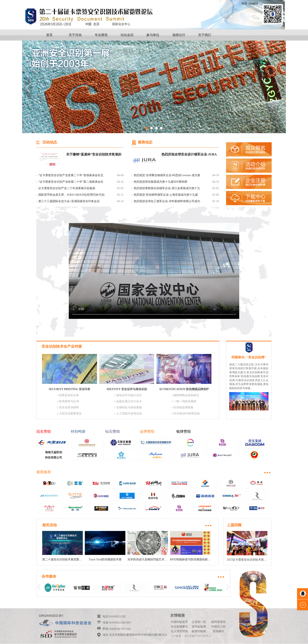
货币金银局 (199, 627)
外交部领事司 (179, 627)
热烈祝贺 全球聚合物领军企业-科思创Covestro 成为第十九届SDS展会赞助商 (167, 176)
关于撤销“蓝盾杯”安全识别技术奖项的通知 (94, 155)
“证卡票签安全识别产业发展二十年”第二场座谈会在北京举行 (71, 183)
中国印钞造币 (179, 622)
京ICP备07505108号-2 (198, 636)
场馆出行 (179, 35)
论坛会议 (127, 35)
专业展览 (101, 35)
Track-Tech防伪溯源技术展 (105, 559)
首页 (49, 35)
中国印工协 (218, 627)
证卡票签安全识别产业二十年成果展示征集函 (67, 188)
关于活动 (75, 35)
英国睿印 (218, 631)
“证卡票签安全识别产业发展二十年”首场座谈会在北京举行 (71, 176)
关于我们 (205, 35)
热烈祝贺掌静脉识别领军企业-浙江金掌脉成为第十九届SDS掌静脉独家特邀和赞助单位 (167, 189)
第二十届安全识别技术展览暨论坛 (64, 559)
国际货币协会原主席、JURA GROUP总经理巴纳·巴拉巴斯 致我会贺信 (72, 196)
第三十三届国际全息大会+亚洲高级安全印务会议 (69, 201)
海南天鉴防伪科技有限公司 (54, 455)
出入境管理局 (179, 631)
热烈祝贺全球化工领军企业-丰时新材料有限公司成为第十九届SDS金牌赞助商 (167, 202)
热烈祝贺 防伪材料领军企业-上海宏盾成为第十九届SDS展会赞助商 (166, 196)
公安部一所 (199, 622)
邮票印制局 (199, 631)
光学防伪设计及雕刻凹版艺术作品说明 (152, 559)
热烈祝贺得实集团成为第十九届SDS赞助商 (160, 182)
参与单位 (153, 35)
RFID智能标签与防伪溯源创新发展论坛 (195, 559)
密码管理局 (218, 622)
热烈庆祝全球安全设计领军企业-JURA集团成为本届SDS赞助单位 (189, 155)
